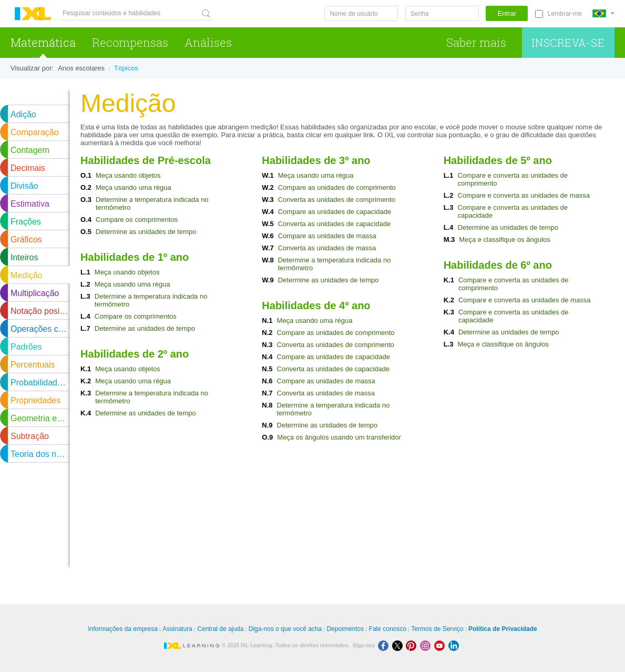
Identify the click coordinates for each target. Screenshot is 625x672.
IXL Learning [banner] (33, 14)
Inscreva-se (568, 43)
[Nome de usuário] (361, 13)
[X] (399, 645)
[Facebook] (385, 645)
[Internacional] (603, 13)
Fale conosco (388, 629)
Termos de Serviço (437, 629)
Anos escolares (81, 68)
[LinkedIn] (455, 645)
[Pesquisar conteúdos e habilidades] (136, 13)
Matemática (43, 42)
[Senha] (442, 13)
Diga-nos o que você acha (285, 629)
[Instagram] (427, 645)
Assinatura (177, 629)
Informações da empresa (123, 629)
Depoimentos (346, 629)
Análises (208, 42)
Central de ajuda (220, 629)
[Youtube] (441, 645)
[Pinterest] (413, 645)
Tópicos (126, 68)
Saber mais (476, 42)
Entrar (507, 13)
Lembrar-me (565, 14)
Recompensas (130, 42)
